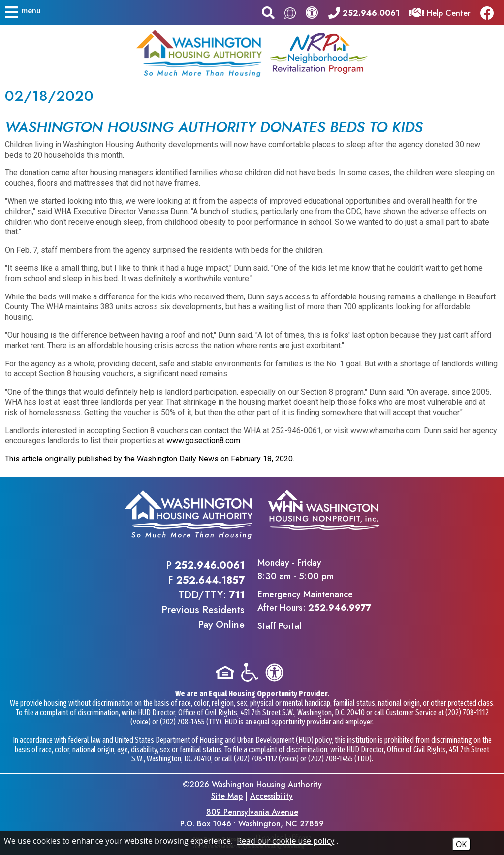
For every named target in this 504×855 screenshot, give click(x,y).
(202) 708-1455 (182, 722)
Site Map (227, 796)
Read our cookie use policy (285, 841)
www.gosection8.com (203, 441)
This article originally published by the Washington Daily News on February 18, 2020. (151, 459)
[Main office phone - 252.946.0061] (364, 12)
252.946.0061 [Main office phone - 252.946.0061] (210, 566)
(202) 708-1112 (467, 712)
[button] (23, 12)
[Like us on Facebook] (490, 13)
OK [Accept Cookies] (461, 844)
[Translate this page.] (290, 13)
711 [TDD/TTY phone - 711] (237, 595)
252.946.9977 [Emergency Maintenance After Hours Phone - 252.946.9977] (340, 608)
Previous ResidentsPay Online (203, 617)
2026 (199, 784)
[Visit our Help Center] (440, 12)
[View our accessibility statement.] (312, 12)
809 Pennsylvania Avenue (252, 812)
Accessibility (271, 796)
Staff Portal (279, 626)
